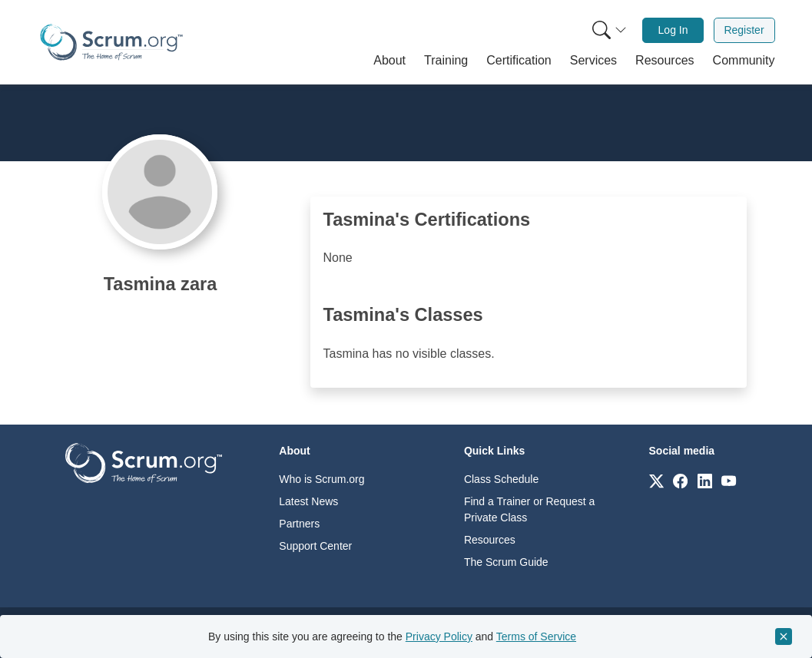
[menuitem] (608, 30)
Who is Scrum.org (321, 479)
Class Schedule (501, 479)
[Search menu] (609, 30)
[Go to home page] (144, 462)
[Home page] (111, 42)
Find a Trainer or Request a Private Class (529, 509)
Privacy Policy (439, 637)
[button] (389, 61)
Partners (299, 524)
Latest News (308, 501)
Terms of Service (536, 637)
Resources (490, 540)
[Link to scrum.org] (656, 480)
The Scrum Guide (506, 562)
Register (744, 30)
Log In (673, 30)
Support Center (315, 546)
